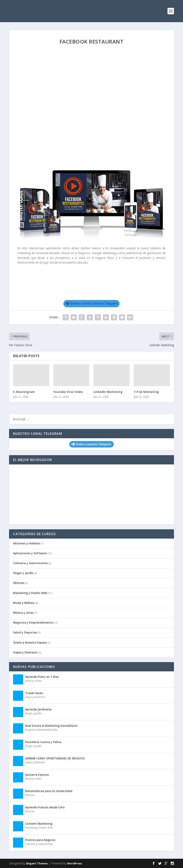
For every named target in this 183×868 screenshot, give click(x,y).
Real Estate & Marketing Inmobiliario (51, 726)
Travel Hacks (34, 693)
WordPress (75, 863)
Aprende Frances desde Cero (45, 807)
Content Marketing (39, 824)
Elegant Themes (37, 863)
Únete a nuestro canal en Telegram (91, 303)
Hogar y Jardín (23, 573)
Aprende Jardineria (38, 709)
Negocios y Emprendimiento (33, 622)
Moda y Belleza (24, 603)
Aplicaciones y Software (30, 553)
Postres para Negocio (40, 840)
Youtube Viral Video (68, 392)
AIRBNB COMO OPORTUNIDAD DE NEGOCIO (55, 758)
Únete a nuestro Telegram (91, 444)
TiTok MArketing (146, 392)
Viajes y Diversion (25, 652)
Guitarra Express (37, 775)
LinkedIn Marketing (108, 392)
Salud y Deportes (25, 632)
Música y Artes (23, 613)
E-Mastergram (24, 392)
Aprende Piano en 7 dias (42, 677)
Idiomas (19, 583)
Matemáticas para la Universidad (49, 791)
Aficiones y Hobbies (27, 543)
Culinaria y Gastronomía (30, 563)
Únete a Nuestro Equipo (30, 642)
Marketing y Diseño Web (30, 593)
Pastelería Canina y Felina (43, 742)
